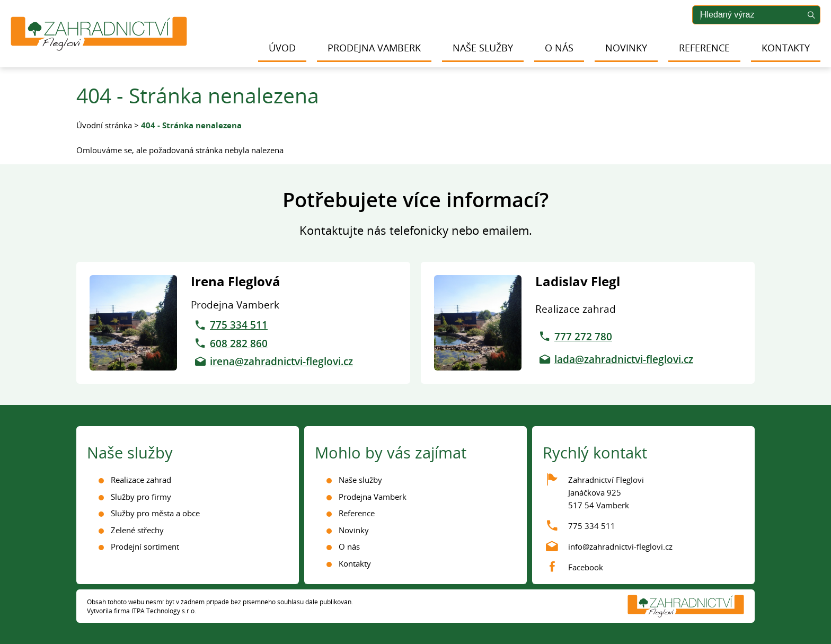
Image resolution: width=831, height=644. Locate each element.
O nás (559, 48)
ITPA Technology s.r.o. (164, 611)
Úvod (282, 48)
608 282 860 (239, 343)
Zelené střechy (137, 530)
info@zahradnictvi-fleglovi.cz (620, 546)
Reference (704, 48)
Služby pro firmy (141, 497)
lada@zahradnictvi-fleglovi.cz (624, 359)
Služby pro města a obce (155, 513)
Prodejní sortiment (145, 546)
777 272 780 (583, 337)
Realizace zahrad (141, 480)
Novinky (626, 48)
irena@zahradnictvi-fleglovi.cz (281, 361)
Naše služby (483, 48)
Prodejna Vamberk (374, 48)
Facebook (586, 567)
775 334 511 (239, 325)
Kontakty (786, 48)
